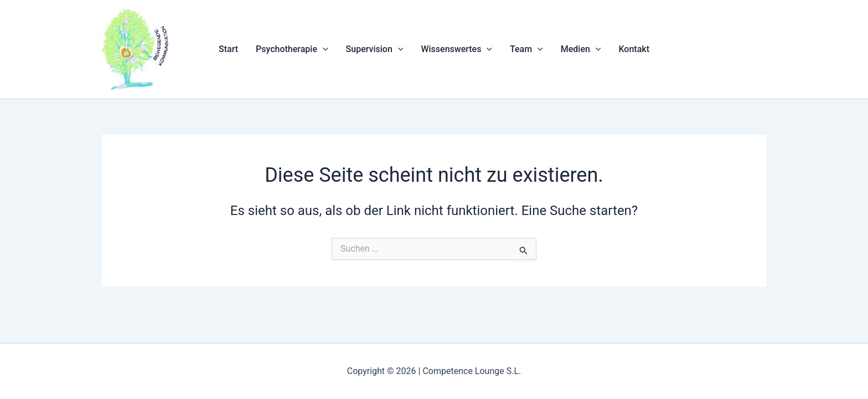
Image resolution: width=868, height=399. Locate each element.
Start (228, 49)
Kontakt (634, 49)
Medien (581, 49)
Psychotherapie (292, 49)
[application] (323, 49)
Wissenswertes (456, 49)
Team (526, 49)
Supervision (375, 49)
